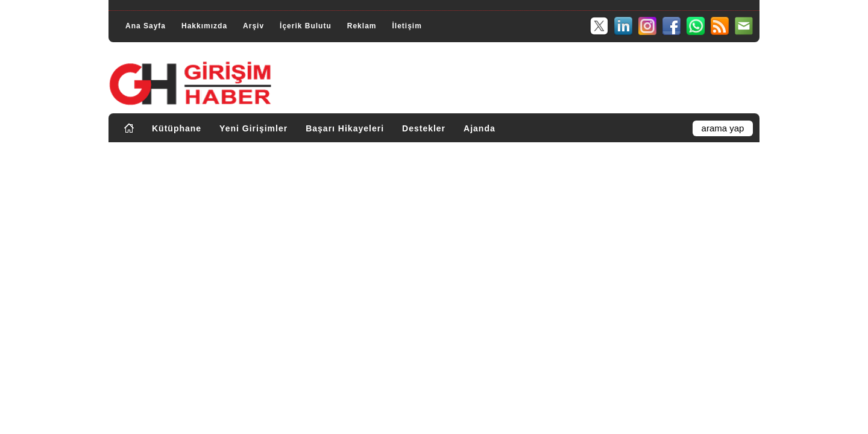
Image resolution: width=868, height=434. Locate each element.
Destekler (424, 128)
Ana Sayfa (146, 26)
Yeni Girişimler (253, 128)
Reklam (362, 26)
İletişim (407, 26)
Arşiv (253, 26)
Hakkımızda (204, 26)
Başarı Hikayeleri (345, 128)
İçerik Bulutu (306, 26)
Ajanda (480, 128)
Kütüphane (177, 128)
